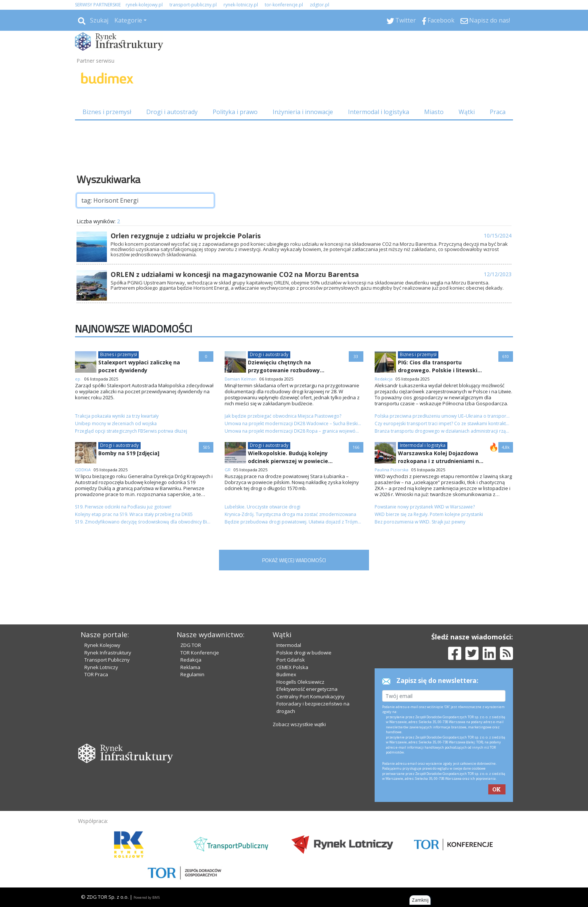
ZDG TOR (191, 645)
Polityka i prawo (235, 112)
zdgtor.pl (319, 5)
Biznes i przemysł (107, 112)
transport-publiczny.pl (193, 5)
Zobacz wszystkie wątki (299, 724)
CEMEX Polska (292, 667)
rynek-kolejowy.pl (144, 5)
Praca (498, 112)
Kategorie (128, 20)
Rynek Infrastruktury (108, 653)
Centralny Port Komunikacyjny (310, 696)
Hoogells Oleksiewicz (300, 682)
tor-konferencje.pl (284, 5)
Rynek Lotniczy (101, 667)
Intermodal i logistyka (379, 112)
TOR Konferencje (200, 653)
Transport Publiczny (107, 660)
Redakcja (191, 660)
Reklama (190, 667)
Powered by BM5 (147, 897)
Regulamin (192, 674)
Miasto (434, 112)
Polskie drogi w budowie (304, 653)
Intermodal (289, 645)
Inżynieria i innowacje (303, 112)
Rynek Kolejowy (102, 645)
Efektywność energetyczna (307, 689)
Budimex (286, 674)
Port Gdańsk (291, 660)
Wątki (467, 112)
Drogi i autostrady (172, 112)
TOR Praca (96, 674)
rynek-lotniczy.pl (241, 5)
